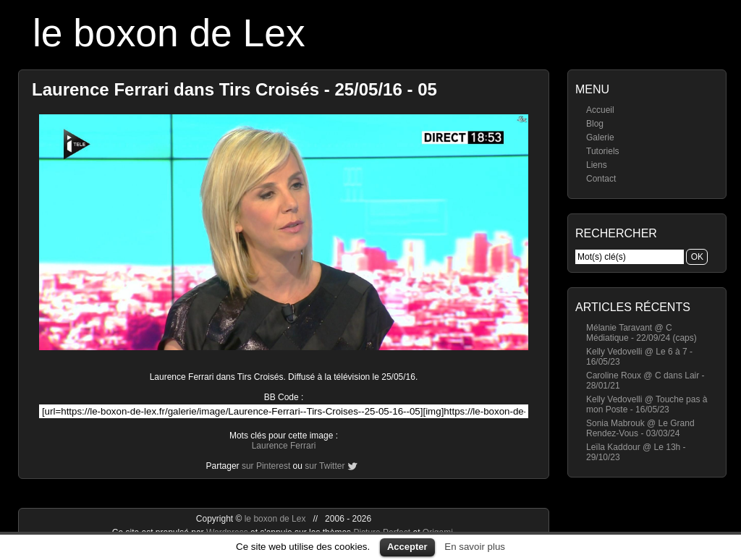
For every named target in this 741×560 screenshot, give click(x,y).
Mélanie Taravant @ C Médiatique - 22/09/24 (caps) (642, 333)
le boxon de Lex (169, 33)
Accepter (407, 547)
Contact (601, 179)
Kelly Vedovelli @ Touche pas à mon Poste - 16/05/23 (647, 404)
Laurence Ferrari (284, 446)
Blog (595, 124)
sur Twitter (325, 466)
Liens (597, 165)
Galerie (600, 137)
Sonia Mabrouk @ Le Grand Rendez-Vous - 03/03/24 (640, 428)
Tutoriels (603, 151)
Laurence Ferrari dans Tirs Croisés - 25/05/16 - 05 (234, 89)
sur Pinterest (266, 466)
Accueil (600, 110)
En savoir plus (475, 547)
